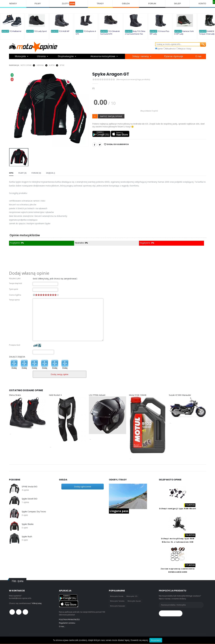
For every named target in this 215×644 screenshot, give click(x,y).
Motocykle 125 (132, 596)
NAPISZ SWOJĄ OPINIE (111, 116)
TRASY (100, 3)
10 (58, 295)
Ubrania (41, 56)
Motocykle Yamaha (117, 601)
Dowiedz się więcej (139, 640)
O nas (198, 56)
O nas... (62, 626)
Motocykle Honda (117, 596)
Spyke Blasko (28, 524)
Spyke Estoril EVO (30, 499)
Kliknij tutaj (37, 603)
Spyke (62, 65)
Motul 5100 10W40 (138, 395)
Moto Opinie (26, 65)
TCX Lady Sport (40, 31)
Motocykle (20, 56)
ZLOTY (69, 3)
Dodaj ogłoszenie (83, 486)
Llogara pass (119, 511)
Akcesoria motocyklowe (103, 56)
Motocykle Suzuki (134, 601)
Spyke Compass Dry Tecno (34, 512)
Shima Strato (15, 395)
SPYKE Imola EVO (30, 487)
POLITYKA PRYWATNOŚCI (69, 619)
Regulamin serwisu (67, 623)
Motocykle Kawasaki (118, 606)
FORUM (152, 3)
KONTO (202, 3)
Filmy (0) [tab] (22, 173)
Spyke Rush (27, 537)
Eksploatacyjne (66, 56)
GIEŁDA (126, 3)
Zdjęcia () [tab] (50, 173)
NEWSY (13, 3)
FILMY (38, 3)
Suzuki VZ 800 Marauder (180, 395)
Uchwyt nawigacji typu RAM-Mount (178, 509)
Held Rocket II (55, 395)
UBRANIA (40, 65)
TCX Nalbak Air (16, 31)
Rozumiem (156, 640)
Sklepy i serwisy (141, 56)
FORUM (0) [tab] (36, 173)
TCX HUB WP (64, 31)
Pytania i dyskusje (174, 56)
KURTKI (52, 65)
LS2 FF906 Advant (97, 395)
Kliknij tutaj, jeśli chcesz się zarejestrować (58, 279)
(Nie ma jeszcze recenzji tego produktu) (133, 79)
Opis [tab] (11, 173)
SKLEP (177, 3)
